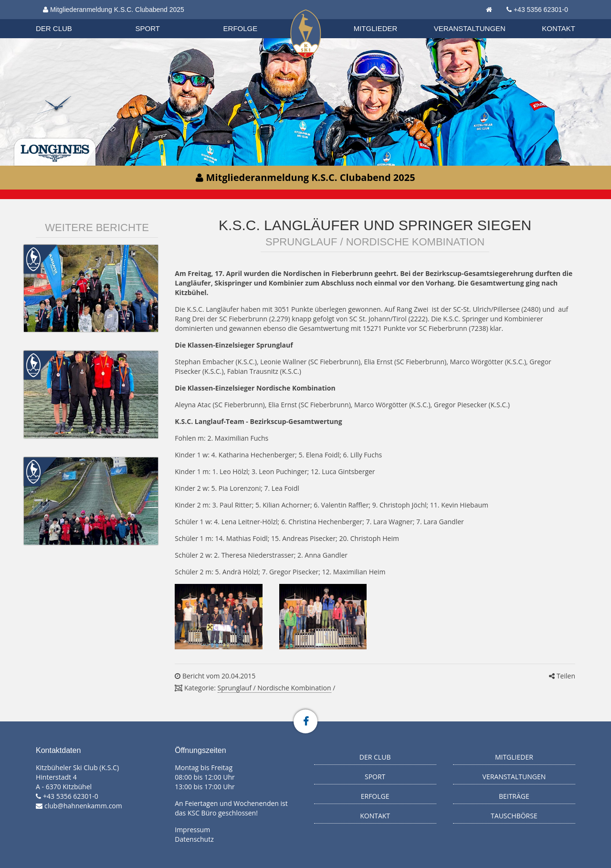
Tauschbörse (514, 816)
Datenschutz (194, 839)
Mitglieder (376, 28)
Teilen (562, 676)
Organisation (63, 19)
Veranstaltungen (470, 28)
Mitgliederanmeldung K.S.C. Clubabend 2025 (114, 10)
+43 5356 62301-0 (541, 10)
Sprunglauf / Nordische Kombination (274, 688)
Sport (148, 28)
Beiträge (514, 796)
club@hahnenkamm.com (83, 806)
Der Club (54, 28)
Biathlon (63, 19)
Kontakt (558, 28)
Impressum (192, 830)
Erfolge (241, 28)
